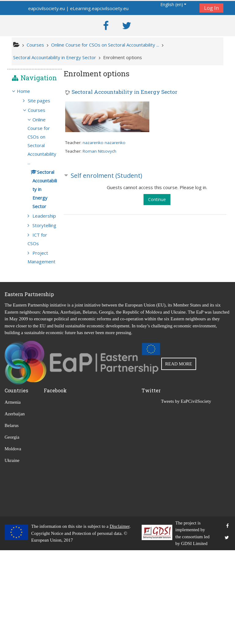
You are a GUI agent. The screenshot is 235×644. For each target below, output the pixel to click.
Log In (211, 8)
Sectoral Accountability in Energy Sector (125, 92)
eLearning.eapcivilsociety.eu (99, 8)
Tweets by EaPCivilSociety (186, 495)
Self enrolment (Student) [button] (106, 175)
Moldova (13, 543)
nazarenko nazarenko (104, 143)
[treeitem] (35, 99)
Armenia (13, 496)
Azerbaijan (15, 508)
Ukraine (12, 554)
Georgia (12, 531)
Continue (157, 199)
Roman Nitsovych (99, 151)
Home (28, 99)
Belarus (12, 520)
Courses (41, 127)
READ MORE (179, 458)
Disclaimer (119, 620)
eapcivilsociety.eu (47, 8)
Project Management (42, 347)
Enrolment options (123, 57)
